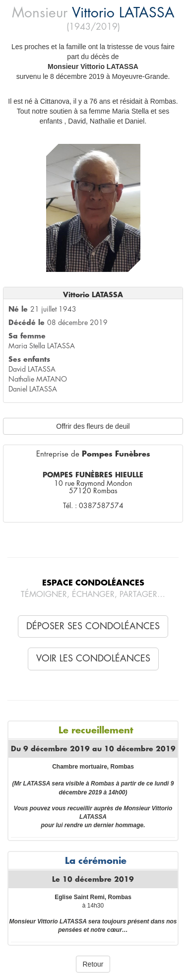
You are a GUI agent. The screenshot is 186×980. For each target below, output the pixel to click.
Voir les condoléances (93, 658)
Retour (93, 964)
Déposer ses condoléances (93, 626)
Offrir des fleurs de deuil (93, 426)
